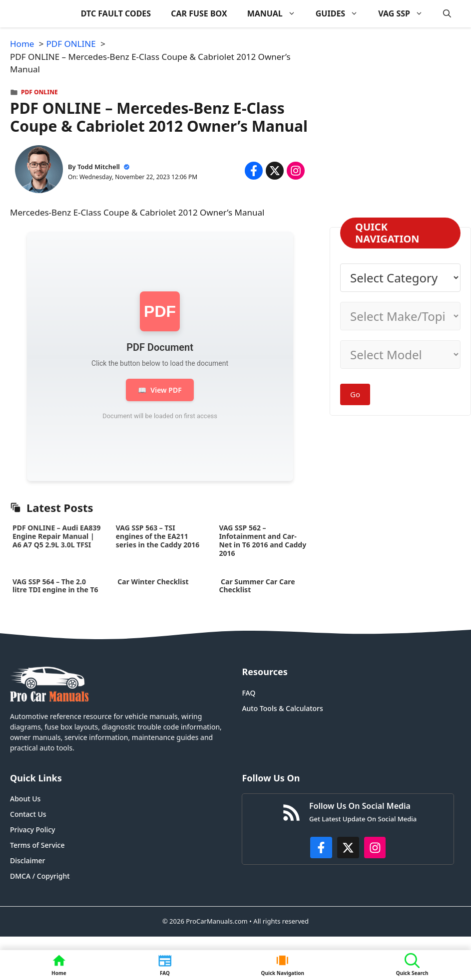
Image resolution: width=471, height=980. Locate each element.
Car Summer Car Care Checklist (257, 586)
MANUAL (276, 14)
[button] (447, 14)
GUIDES (342, 14)
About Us (25, 799)
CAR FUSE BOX (199, 13)
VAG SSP (406, 14)
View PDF (160, 390)
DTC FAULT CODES (116, 13)
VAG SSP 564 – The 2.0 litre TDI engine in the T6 (55, 586)
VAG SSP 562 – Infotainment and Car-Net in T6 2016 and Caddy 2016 (262, 540)
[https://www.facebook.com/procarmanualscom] (321, 848)
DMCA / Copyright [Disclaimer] (40, 876)
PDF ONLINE (39, 92)
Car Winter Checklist (152, 582)
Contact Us (28, 814)
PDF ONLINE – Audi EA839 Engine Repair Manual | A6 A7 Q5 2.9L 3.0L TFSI (57, 536)
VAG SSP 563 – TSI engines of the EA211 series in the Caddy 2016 (158, 536)
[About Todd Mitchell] (39, 171)
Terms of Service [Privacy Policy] (37, 845)
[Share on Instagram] (296, 171)
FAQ (248, 693)
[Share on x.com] (275, 171)
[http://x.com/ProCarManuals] (348, 848)
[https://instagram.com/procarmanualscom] (375, 848)
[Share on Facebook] (254, 171)
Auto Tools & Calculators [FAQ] (282, 708)
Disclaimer (27, 860)
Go (355, 394)
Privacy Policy (32, 830)
